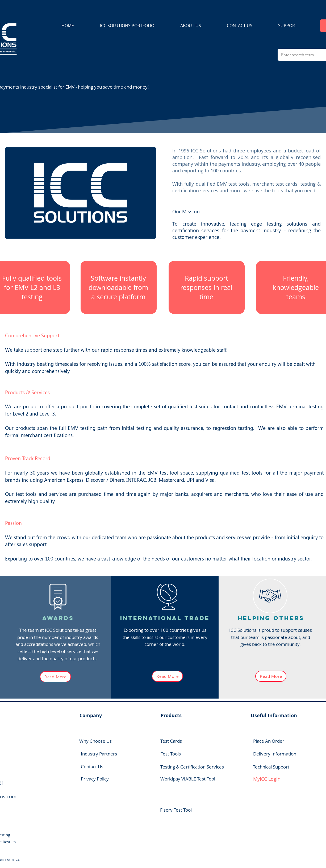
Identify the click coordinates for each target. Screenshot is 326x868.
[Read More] (55, 677)
